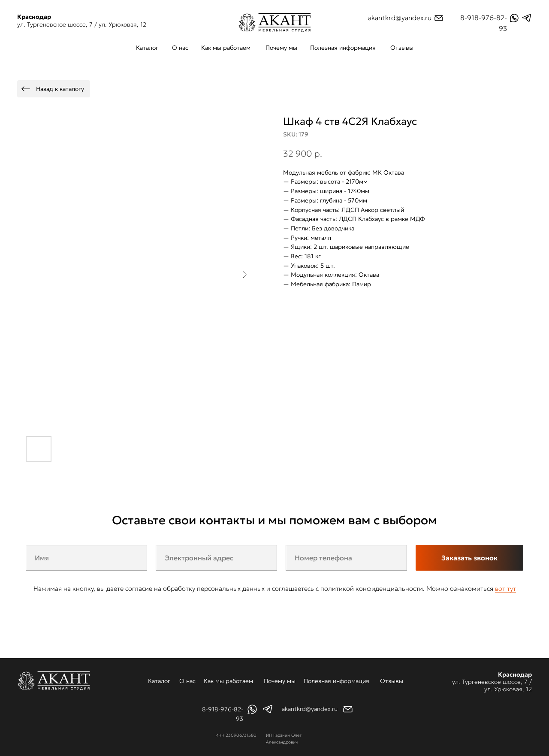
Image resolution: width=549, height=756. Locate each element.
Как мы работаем (226, 48)
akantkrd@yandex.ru (400, 18)
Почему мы (281, 48)
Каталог (147, 48)
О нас (180, 48)
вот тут (505, 588)
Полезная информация (343, 48)
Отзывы (402, 48)
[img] (274, 23)
